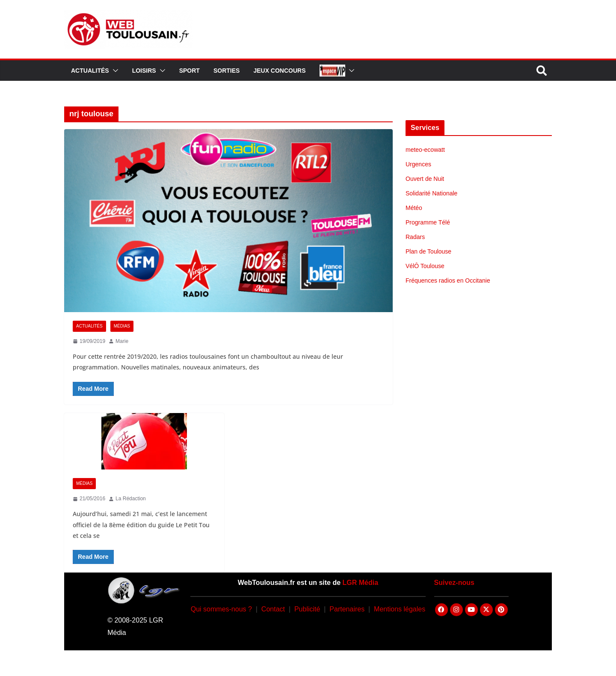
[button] (114, 71)
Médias (122, 326)
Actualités (90, 71)
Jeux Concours (279, 71)
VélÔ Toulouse (425, 266)
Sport (190, 71)
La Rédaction (131, 499)
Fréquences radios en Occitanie (448, 280)
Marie (122, 341)
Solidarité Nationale (431, 193)
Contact (273, 609)
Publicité (307, 609)
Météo (414, 208)
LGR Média (361, 583)
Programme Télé (428, 222)
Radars (415, 237)
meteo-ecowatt (425, 150)
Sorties (227, 71)
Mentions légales (400, 609)
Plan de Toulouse (428, 251)
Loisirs (144, 71)
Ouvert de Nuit (425, 179)
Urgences (418, 164)
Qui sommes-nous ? (221, 609)
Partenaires (347, 609)
